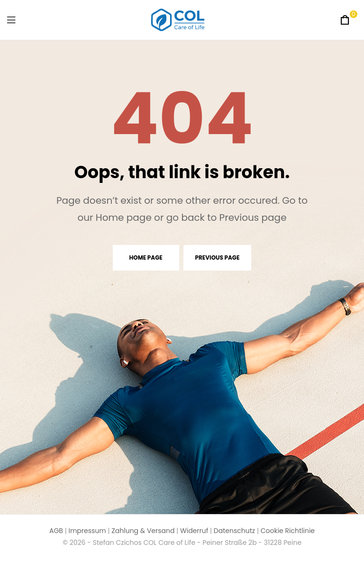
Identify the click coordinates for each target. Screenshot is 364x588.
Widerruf (194, 531)
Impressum (87, 531)
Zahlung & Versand (143, 531)
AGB (56, 531)
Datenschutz (234, 531)
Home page (146, 258)
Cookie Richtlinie (288, 531)
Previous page (218, 258)
